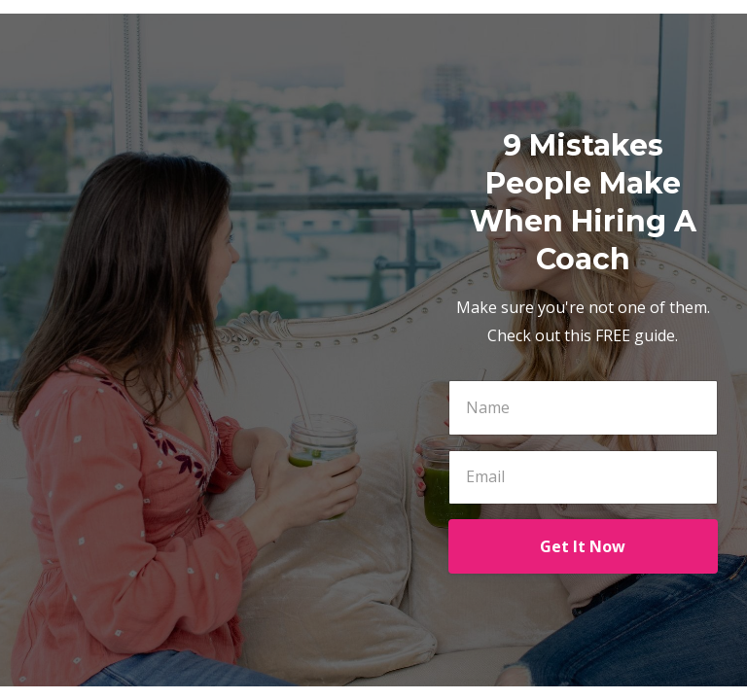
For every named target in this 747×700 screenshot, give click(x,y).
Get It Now (583, 546)
